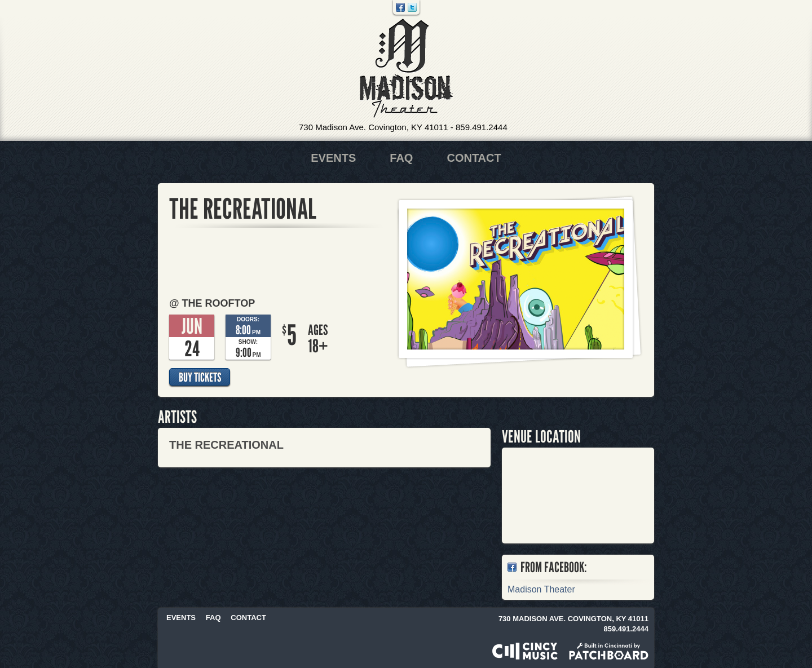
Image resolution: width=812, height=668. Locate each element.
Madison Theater (406, 68)
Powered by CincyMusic (525, 651)
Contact (474, 158)
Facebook (400, 7)
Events (333, 158)
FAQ (401, 158)
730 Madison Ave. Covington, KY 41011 (374, 127)
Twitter (412, 7)
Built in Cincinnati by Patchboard (609, 651)
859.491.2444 (482, 127)
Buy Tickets (200, 377)
